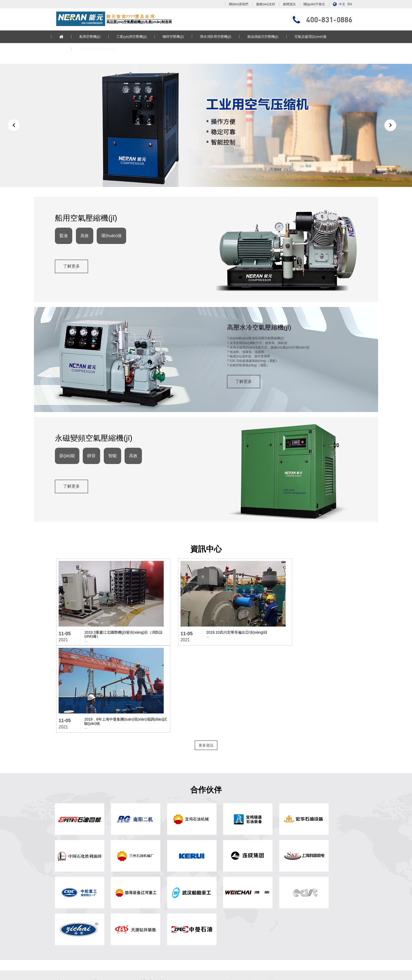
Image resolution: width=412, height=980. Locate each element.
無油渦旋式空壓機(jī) (268, 37)
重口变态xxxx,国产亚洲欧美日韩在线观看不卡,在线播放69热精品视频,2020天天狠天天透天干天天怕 (246, 977)
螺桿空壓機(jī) (179, 37)
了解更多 (73, 281)
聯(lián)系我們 (239, 4)
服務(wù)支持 (266, 4)
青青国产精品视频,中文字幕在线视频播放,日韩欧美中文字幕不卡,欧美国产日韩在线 (117, 977)
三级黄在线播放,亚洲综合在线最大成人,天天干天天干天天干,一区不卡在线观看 (264, 968)
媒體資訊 (289, 4)
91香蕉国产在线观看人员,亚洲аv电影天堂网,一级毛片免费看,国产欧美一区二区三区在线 (198, 973)
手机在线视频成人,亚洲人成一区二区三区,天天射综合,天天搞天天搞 (161, 968)
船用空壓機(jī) (95, 37)
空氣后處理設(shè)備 (316, 37)
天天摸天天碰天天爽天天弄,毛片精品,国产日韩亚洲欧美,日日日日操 (88, 973)
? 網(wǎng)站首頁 (146, 873)
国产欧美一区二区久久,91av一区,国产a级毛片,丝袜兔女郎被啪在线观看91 (312, 973)
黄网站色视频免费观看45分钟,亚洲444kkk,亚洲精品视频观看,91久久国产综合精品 (57, 964)
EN (350, 4)
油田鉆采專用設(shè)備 (102, 49)
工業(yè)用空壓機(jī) (137, 37)
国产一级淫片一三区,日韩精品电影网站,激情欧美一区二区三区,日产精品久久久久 (56, 968)
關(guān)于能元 (314, 4)
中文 (342, 4)
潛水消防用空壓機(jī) (221, 37)
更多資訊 (206, 664)
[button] (14, 132)
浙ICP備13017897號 (252, 948)
